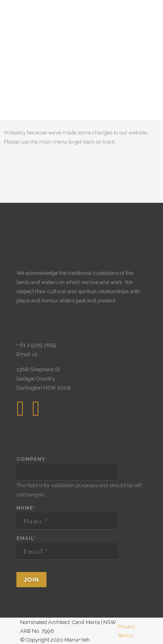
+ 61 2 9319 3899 (36, 345)
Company (31, 459)
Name (26, 508)
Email (26, 538)
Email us (27, 354)
